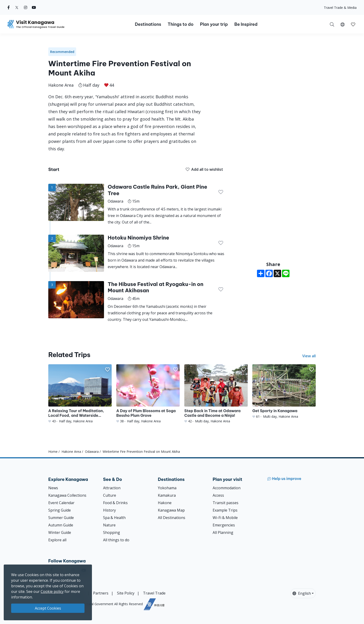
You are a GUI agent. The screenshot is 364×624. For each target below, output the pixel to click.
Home (53, 452)
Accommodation (227, 488)
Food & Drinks (115, 503)
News (53, 488)
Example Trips (225, 510)
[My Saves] (353, 24)
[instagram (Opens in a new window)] (26, 7)
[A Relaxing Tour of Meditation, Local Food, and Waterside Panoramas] (80, 394)
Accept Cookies (48, 608)
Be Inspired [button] (246, 24)
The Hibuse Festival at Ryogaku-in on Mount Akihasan (156, 287)
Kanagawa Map (171, 510)
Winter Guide (60, 532)
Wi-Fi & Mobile (225, 518)
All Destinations (172, 518)
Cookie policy (52, 591)
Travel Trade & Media (340, 8)
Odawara (92, 452)
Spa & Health (114, 518)
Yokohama (167, 488)
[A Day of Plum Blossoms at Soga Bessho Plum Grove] (148, 394)
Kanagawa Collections (67, 495)
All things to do (116, 540)
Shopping (112, 532)
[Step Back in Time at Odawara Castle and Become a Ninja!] (216, 394)
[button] (343, 24)
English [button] (302, 593)
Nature (109, 525)
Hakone (165, 503)
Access (218, 495)
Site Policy (126, 593)
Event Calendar (61, 503)
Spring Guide (60, 510)
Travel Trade (154, 593)
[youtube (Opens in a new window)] (34, 7)
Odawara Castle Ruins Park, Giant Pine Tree (158, 190)
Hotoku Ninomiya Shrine (138, 238)
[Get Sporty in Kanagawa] (284, 392)
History (109, 510)
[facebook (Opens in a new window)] (9, 7)
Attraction (112, 488)
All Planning (223, 532)
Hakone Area (61, 85)
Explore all (57, 540)
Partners (101, 593)
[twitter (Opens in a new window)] (17, 7)
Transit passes (226, 503)
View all (309, 356)
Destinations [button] (148, 24)
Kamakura (167, 495)
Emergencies (224, 525)
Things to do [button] (180, 24)
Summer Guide (61, 518)
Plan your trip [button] (214, 24)
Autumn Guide (61, 525)
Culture (110, 495)
